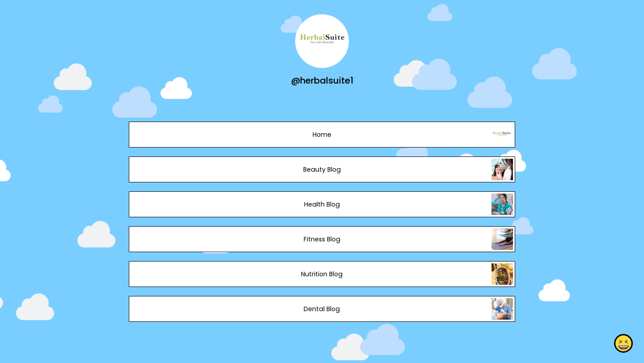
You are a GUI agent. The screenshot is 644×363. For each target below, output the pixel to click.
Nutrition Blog (322, 274)
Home (322, 135)
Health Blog (322, 204)
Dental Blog (322, 309)
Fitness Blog (322, 239)
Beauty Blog (322, 169)
